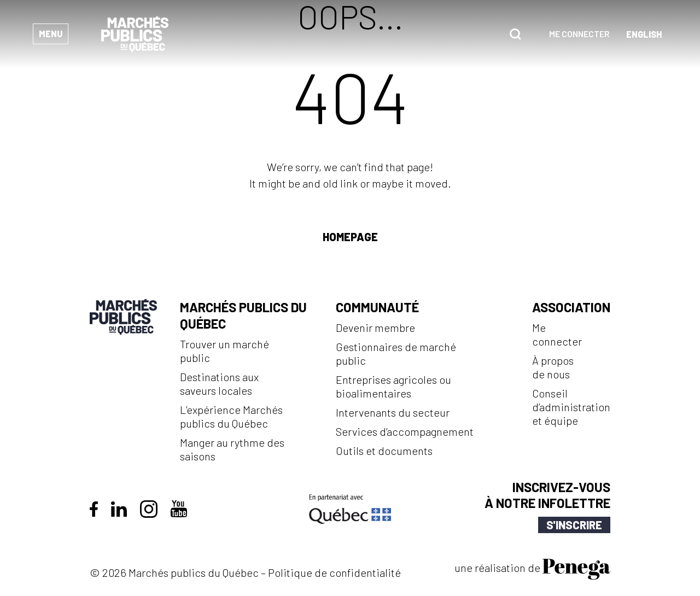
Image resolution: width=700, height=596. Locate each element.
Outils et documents (384, 451)
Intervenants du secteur (393, 412)
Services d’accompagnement (405, 431)
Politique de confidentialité (334, 572)
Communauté (377, 307)
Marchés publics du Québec (243, 315)
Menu (51, 34)
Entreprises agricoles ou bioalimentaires (393, 386)
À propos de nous (553, 367)
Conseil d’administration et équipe (571, 407)
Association (571, 307)
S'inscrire (574, 525)
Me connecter (579, 34)
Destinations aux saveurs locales (219, 384)
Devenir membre (375, 328)
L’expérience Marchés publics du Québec (231, 416)
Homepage (350, 237)
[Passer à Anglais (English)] (644, 34)
